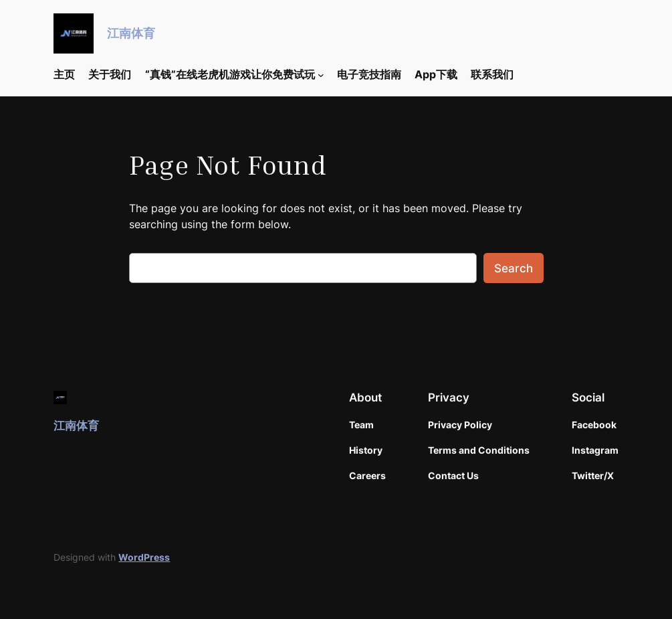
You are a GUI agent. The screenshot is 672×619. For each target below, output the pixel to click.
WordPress (144, 557)
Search (514, 268)
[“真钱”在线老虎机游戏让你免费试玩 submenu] (321, 75)
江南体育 (131, 33)
